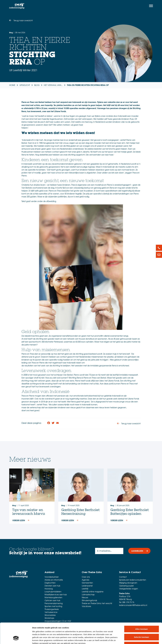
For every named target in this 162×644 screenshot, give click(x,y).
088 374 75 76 (128, 602)
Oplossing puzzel (126, 586)
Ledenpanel (87, 586)
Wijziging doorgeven (128, 583)
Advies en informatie (54, 580)
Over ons (86, 577)
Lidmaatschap (88, 595)
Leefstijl (85, 589)
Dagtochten (50, 583)
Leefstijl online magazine (93, 592)
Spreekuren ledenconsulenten (133, 580)
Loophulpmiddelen (53, 592)
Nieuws (85, 597)
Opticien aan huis (52, 600)
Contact (123, 577)
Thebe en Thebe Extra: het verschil (97, 603)
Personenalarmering (54, 603)
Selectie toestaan (142, 620)
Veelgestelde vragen (129, 589)
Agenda (85, 580)
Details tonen (133, 639)
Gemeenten (87, 583)
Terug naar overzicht (23, 20)
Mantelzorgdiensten (53, 597)
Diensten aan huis (52, 586)
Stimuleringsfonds (89, 600)
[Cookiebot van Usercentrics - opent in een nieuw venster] (16, 639)
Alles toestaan (141, 612)
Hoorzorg (49, 589)
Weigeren (141, 628)
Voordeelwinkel (52, 577)
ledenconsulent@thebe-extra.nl (133, 605)
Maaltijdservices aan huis (56, 595)
